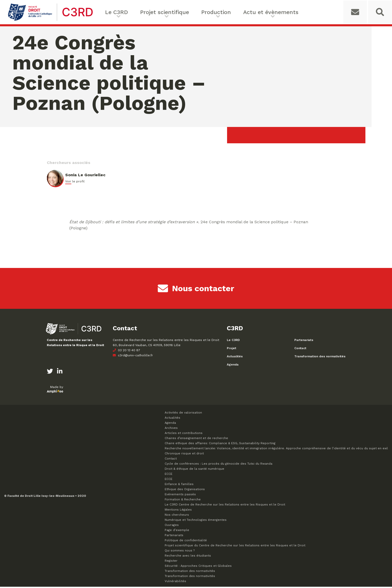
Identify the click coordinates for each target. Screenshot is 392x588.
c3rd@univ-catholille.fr (133, 357)
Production (204, 12)
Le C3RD (116, 12)
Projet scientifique (159, 12)
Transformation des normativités (320, 358)
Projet (232, 349)
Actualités (235, 358)
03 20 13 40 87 (126, 351)
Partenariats (304, 341)
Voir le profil (75, 183)
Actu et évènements (251, 12)
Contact (300, 349)
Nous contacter (196, 290)
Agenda (233, 366)
